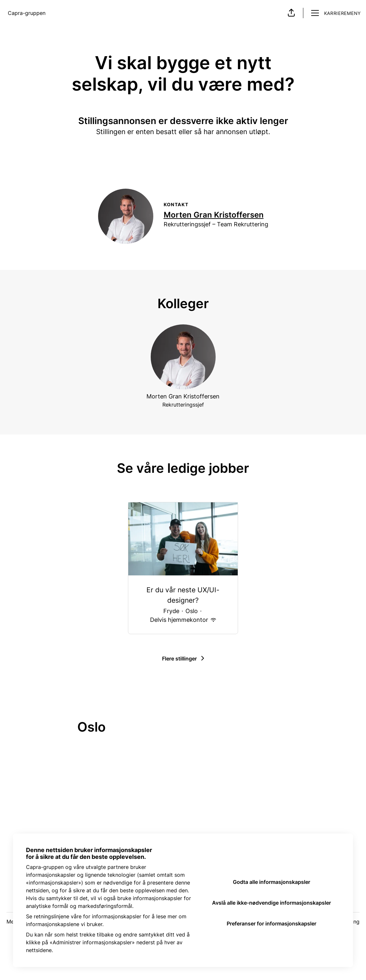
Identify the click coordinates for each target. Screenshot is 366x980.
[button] (291, 13)
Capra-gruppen (27, 13)
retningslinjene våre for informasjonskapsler (88, 916)
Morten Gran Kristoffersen (214, 215)
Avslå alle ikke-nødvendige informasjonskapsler (271, 903)
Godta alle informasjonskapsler (271, 882)
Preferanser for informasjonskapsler (271, 923)
